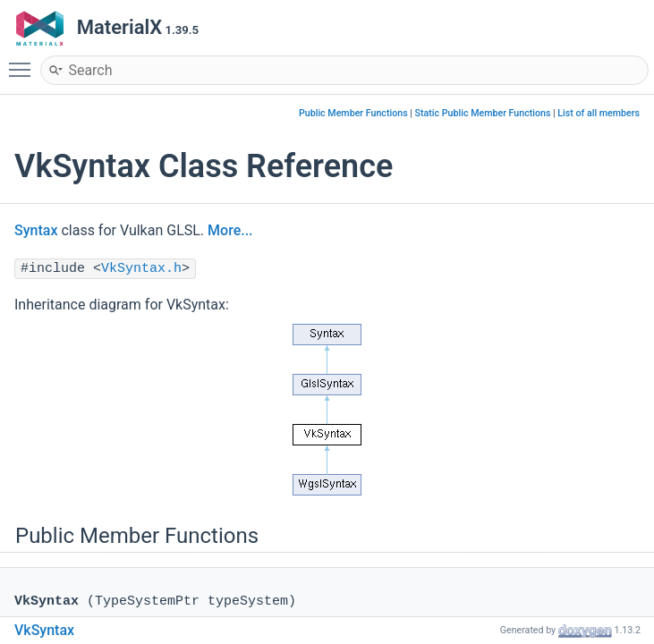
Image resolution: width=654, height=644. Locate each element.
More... (230, 230)
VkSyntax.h (141, 269)
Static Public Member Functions (483, 113)
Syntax (36, 230)
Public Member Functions (353, 113)
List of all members (599, 113)
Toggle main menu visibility (24, 62)
